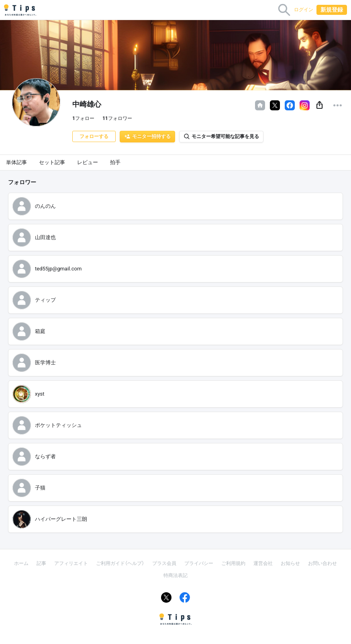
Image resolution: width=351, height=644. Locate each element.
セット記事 (52, 162)
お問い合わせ (322, 563)
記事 (41, 563)
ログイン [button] (304, 10)
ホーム (21, 563)
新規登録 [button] (332, 10)
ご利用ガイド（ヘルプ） (120, 563)
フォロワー (117, 118)
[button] (319, 105)
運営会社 (263, 563)
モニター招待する (147, 136)
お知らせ (290, 563)
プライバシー (199, 563)
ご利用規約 (233, 563)
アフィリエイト (71, 563)
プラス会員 (164, 563)
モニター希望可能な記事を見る (221, 136)
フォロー (83, 118)
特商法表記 (175, 575)
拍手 (115, 162)
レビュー (88, 162)
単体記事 (16, 162)
